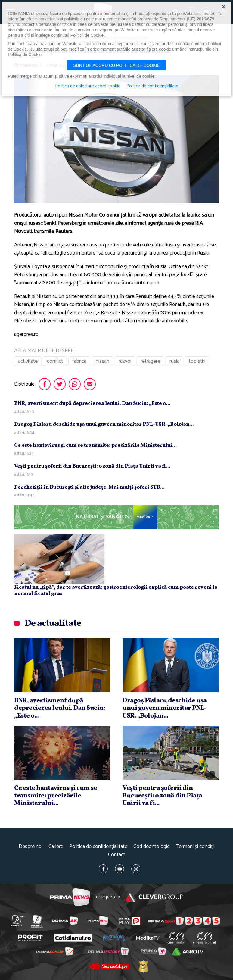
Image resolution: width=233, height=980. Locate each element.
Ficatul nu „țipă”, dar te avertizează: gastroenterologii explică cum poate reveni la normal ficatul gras (116, 590)
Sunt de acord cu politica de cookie (116, 65)
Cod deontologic (151, 847)
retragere (150, 361)
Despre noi (31, 847)
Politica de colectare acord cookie (88, 86)
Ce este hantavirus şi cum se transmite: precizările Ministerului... (95, 445)
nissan (103, 361)
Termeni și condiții (195, 847)
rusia (174, 361)
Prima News (70, 897)
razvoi (125, 361)
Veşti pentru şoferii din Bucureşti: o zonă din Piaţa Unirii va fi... (92, 466)
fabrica (79, 361)
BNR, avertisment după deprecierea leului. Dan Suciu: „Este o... (92, 404)
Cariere (56, 847)
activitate (28, 361)
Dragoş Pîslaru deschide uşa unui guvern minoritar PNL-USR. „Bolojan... (104, 424)
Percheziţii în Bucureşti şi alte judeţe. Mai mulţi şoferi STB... (89, 487)
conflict (55, 361)
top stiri (197, 361)
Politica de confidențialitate (98, 847)
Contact (117, 855)
